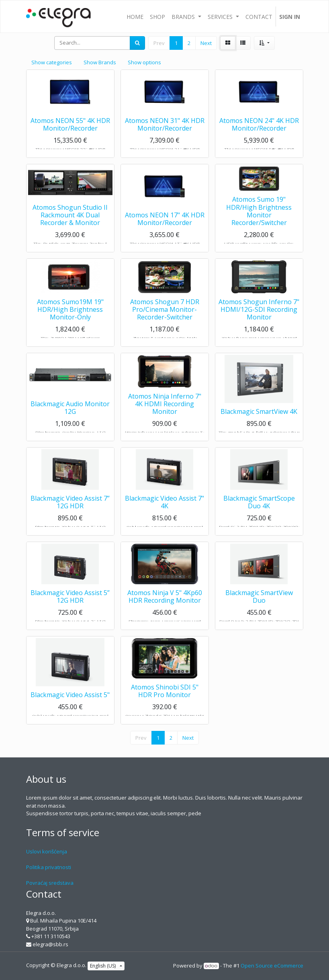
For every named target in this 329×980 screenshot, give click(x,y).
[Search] (137, 43)
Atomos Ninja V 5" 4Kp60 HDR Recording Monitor (165, 604)
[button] (264, 43)
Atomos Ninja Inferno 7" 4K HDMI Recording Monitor (165, 411)
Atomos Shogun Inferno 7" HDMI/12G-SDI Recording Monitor (259, 317)
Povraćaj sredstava (50, 883)
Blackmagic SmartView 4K (259, 419)
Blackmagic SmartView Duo (259, 604)
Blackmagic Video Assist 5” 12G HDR (70, 604)
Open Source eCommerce (272, 966)
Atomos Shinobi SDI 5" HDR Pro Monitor (165, 698)
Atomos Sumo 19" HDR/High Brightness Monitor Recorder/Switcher (259, 219)
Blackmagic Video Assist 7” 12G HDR (70, 509)
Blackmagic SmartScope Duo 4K (259, 509)
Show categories (52, 62)
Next (206, 43)
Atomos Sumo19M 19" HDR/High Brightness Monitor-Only (70, 317)
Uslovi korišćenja (47, 851)
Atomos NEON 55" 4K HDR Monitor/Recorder (70, 132)
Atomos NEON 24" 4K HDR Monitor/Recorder (259, 132)
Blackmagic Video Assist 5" (70, 702)
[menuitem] (135, 16)
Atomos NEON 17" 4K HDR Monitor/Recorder (165, 226)
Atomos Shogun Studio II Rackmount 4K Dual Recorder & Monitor (70, 222)
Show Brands (100, 62)
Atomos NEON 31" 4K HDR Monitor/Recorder (165, 132)
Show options (144, 62)
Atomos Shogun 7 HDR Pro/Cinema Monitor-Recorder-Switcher (165, 317)
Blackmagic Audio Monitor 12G (70, 415)
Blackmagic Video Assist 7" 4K (164, 509)
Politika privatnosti (49, 867)
